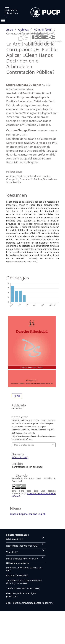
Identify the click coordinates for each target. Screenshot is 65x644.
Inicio (10, 30)
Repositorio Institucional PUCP (22, 546)
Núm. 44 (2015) (43, 30)
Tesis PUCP (12, 552)
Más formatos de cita (24, 445)
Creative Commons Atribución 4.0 (34, 495)
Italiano (33, 514)
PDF (18, 396)
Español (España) (19, 514)
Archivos (23, 30)
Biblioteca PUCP (14, 539)
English (42, 514)
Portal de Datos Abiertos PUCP (22, 559)
